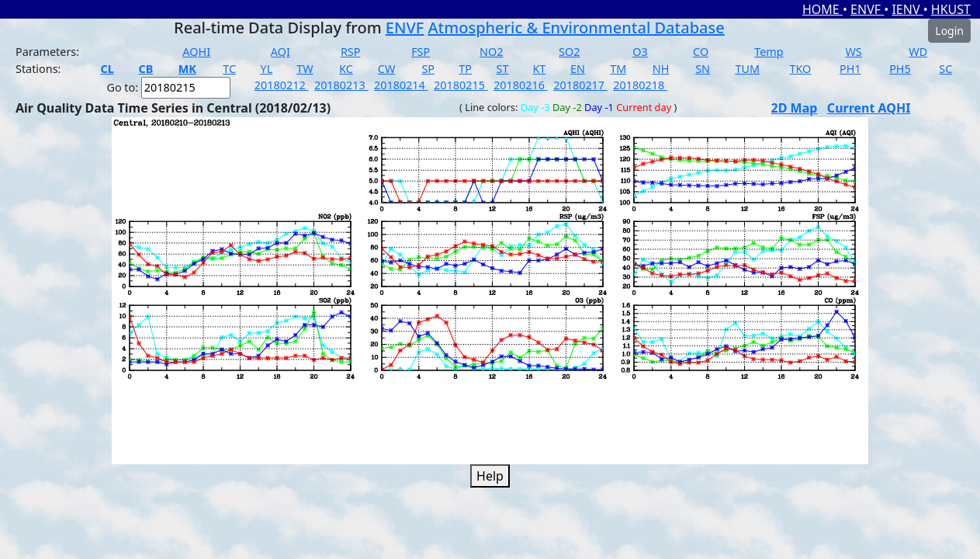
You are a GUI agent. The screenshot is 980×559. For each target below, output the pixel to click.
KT (539, 69)
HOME (822, 9)
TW (305, 69)
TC (229, 69)
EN (578, 69)
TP (465, 69)
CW (386, 69)
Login (949, 31)
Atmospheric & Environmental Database (577, 28)
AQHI (196, 52)
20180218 (640, 85)
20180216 (521, 85)
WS (853, 52)
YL (267, 69)
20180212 (282, 85)
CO (701, 52)
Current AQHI (869, 108)
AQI (280, 52)
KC (346, 69)
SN (703, 69)
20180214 (401, 85)
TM (618, 69)
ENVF (867, 9)
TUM (747, 69)
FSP (421, 52)
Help (490, 476)
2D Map (795, 108)
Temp (769, 52)
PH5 (900, 69)
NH (661, 69)
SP (428, 69)
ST (503, 69)
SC (945, 69)
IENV (907, 9)
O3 (640, 52)
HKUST (951, 9)
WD (918, 52)
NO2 (491, 52)
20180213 (341, 85)
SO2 (569, 52)
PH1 (850, 69)
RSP (351, 52)
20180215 (461, 85)
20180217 (580, 85)
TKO (800, 69)
